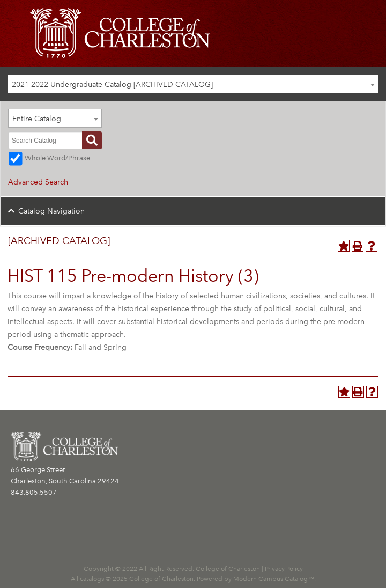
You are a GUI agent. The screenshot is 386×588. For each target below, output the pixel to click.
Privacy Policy (284, 569)
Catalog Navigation (51, 211)
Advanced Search (38, 182)
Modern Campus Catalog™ (274, 579)
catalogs (92, 579)
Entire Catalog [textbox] (37, 119)
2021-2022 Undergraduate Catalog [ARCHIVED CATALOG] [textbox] (112, 84)
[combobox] (193, 84)
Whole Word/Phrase (57, 158)
